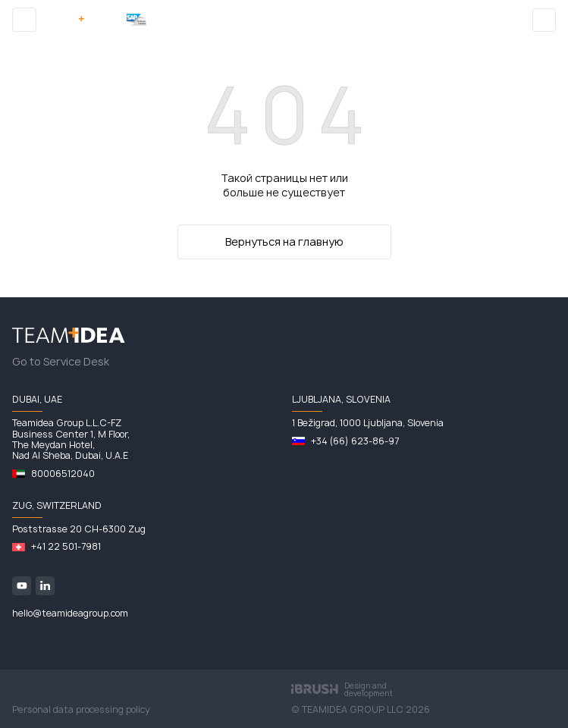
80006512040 (63, 474)
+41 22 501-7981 (66, 547)
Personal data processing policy (81, 710)
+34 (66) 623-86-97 (355, 441)
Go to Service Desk (61, 362)
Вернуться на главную (284, 242)
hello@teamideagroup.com (70, 613)
